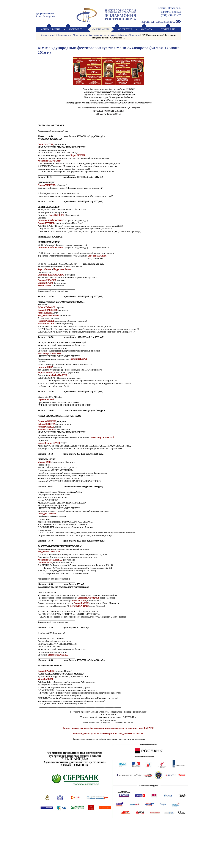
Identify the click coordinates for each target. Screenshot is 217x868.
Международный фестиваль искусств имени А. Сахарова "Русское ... (106, 35)
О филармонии (101, 29)
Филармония (47, 35)
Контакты (147, 29)
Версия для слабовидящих (161, 22)
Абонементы (76, 29)
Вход (39, 16)
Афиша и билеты (51, 29)
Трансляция (168, 29)
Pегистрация (49, 16)
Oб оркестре (125, 29)
